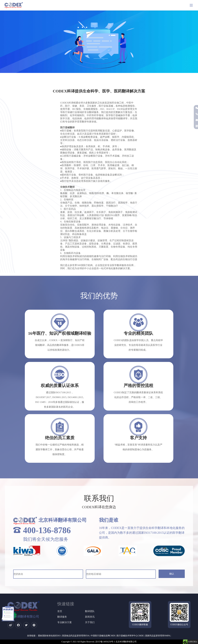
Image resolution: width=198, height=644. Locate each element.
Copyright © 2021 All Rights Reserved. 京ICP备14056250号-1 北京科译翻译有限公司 (99, 642)
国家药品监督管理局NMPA (158, 636)
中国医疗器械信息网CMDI (103, 636)
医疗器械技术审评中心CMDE (130, 636)
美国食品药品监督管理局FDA (76, 636)
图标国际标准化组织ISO (49, 636)
